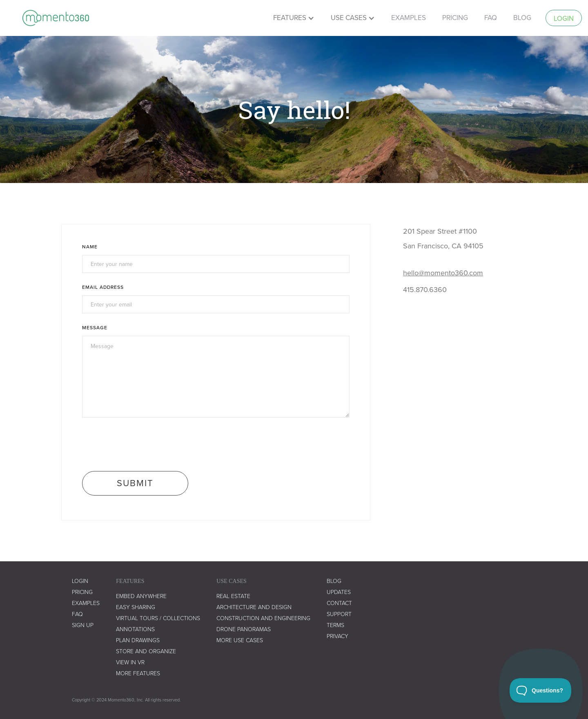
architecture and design (254, 607)
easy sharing (136, 607)
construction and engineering (263, 618)
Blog (522, 18)
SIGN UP (83, 625)
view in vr (130, 662)
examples (409, 18)
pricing (455, 18)
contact (339, 603)
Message (95, 327)
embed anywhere (141, 596)
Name (90, 247)
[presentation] (144, 444)
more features (138, 673)
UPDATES (339, 592)
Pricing (82, 592)
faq (491, 18)
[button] (294, 18)
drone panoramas (244, 629)
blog (334, 581)
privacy (337, 636)
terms (335, 625)
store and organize (146, 651)
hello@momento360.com (443, 273)
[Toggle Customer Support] (541, 690)
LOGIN (80, 581)
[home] (56, 18)
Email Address (103, 287)
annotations (135, 629)
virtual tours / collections (158, 618)
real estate (233, 596)
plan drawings (138, 640)
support (339, 614)
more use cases (240, 640)
